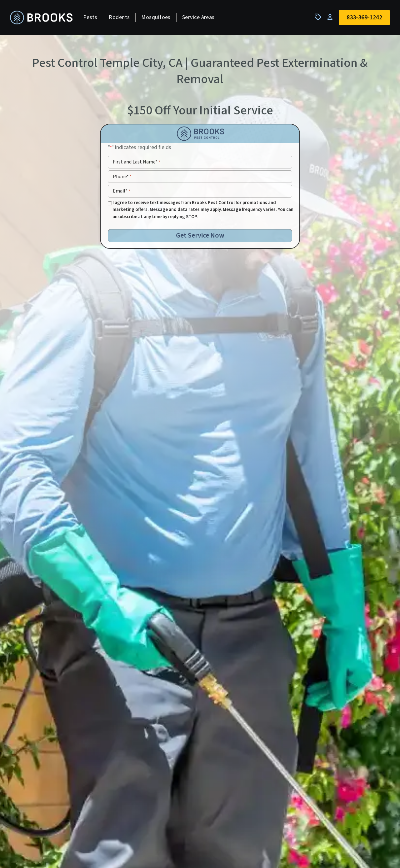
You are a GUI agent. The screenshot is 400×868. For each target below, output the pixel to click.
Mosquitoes (156, 17)
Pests (90, 17)
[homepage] (41, 18)
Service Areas (198, 17)
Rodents (119, 17)
